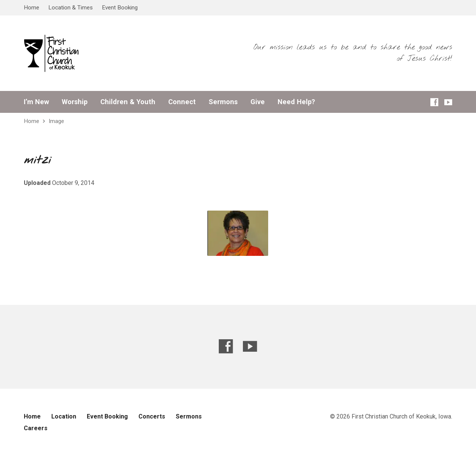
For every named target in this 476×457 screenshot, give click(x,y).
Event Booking (120, 8)
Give (258, 102)
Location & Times (71, 8)
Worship (75, 102)
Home (31, 8)
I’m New (36, 102)
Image (56, 121)
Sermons (223, 102)
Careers (36, 428)
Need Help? (296, 102)
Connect (182, 102)
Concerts (152, 416)
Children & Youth (128, 102)
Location (64, 416)
